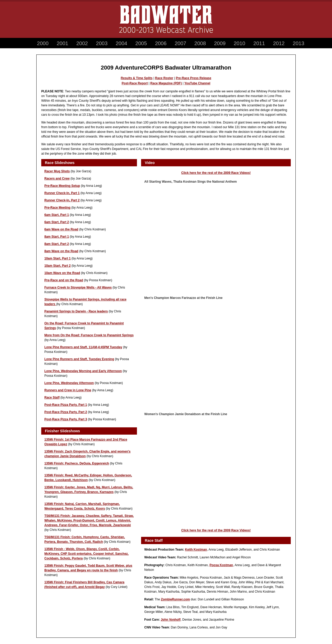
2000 (43, 43)
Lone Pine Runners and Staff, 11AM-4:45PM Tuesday (83, 347)
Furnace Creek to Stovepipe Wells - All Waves (78, 287)
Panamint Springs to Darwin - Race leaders (76, 311)
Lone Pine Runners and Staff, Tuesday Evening (79, 359)
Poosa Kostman (221, 565)
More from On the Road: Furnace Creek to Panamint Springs (89, 335)
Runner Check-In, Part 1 (62, 193)
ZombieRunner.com (175, 599)
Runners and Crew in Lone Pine (68, 390)
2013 (299, 43)
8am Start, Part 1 (57, 237)
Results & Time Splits (137, 78)
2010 (240, 43)
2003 (102, 43)
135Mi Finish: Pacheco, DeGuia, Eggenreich (77, 463)
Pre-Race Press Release (194, 78)
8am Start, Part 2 (57, 244)
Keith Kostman (196, 550)
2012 (279, 43)
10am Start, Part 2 (57, 266)
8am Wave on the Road (61, 251)
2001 (62, 43)
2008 (200, 43)
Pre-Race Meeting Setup (62, 186)
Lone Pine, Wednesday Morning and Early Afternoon (83, 371)
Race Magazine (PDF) (166, 83)
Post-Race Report (135, 83)
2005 (141, 43)
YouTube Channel (197, 83)
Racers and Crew (57, 179)
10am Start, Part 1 (57, 258)
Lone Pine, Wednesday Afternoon (69, 383)
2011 (259, 43)
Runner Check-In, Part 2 (62, 200)
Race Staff (52, 398)
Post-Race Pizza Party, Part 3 (66, 419)
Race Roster (164, 78)
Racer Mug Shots (57, 171)
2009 (220, 43)
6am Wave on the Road (61, 229)
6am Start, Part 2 (57, 222)
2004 (122, 43)
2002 (82, 43)
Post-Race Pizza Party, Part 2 (66, 412)
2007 (180, 43)
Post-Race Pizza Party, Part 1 (66, 405)
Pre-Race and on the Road (64, 280)
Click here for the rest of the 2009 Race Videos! (216, 173)
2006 (161, 43)
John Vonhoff (171, 620)
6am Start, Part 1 (57, 215)
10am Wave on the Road (62, 273)
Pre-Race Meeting (57, 208)
